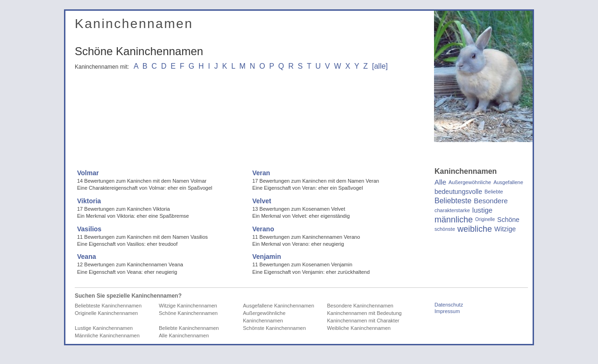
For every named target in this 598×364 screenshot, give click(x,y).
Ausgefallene (508, 182)
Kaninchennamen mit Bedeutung (364, 313)
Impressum (447, 311)
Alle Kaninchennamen (184, 335)
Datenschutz (449, 305)
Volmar (88, 173)
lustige (482, 210)
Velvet (262, 201)
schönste (445, 229)
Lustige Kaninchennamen (104, 328)
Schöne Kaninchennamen (188, 313)
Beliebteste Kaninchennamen (108, 306)
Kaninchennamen (134, 24)
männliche (454, 220)
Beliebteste (453, 201)
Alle (440, 182)
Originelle (485, 219)
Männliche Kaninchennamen (107, 335)
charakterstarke (452, 210)
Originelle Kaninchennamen (106, 313)
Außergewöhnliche (470, 182)
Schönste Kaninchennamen (274, 328)
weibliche (475, 229)
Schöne (508, 220)
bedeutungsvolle (458, 192)
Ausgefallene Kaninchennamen (278, 306)
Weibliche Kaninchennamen (359, 328)
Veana (86, 257)
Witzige (505, 229)
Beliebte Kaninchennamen (189, 328)
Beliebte (494, 192)
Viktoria (89, 201)
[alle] (380, 66)
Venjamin (267, 257)
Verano (263, 229)
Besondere (491, 201)
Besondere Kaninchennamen (360, 306)
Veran (261, 173)
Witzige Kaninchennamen (188, 306)
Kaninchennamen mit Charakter (363, 321)
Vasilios (89, 229)
